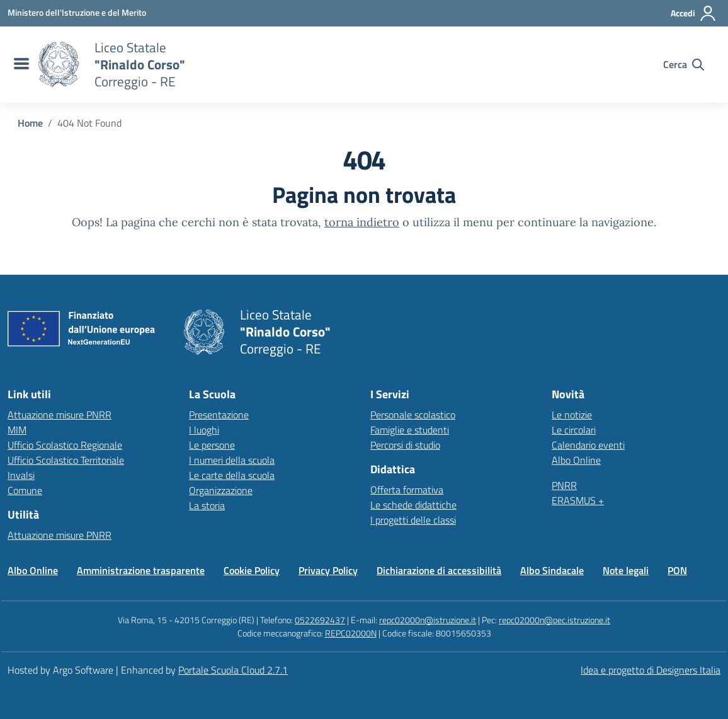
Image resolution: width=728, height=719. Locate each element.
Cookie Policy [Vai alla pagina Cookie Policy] (252, 570)
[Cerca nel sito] (684, 64)
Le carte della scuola (232, 475)
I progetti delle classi (413, 520)
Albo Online (576, 460)
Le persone (212, 445)
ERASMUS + (578, 500)
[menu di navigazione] (20, 64)
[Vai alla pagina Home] (30, 123)
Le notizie (572, 415)
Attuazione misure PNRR (60, 415)
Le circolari (574, 430)
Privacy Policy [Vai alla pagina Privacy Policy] (328, 570)
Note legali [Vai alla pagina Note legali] (626, 570)
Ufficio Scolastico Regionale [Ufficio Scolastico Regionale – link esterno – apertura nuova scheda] (65, 445)
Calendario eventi (588, 445)
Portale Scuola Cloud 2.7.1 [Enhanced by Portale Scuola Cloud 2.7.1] (233, 670)
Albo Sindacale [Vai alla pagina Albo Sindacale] (552, 570)
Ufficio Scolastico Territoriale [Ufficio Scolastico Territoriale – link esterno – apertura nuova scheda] (66, 460)
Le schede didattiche (413, 505)
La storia (207, 505)
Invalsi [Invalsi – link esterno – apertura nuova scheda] (21, 475)
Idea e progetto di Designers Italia (651, 670)
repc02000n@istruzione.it (428, 620)
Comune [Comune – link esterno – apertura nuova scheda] (25, 490)
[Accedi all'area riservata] (694, 13)
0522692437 (320, 620)
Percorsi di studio (405, 445)
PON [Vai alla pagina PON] (677, 570)
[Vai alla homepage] (59, 64)
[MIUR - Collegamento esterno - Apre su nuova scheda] (77, 13)
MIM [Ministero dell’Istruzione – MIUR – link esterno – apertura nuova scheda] (17, 430)
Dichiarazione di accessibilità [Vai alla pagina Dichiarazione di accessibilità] (439, 570)
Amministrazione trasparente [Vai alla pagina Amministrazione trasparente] (141, 570)
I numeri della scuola (232, 460)
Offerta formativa (407, 490)
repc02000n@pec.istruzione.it (555, 620)
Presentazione (219, 415)
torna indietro (362, 222)
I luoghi (204, 430)
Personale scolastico (413, 415)
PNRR (564, 485)
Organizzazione (221, 490)
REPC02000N (351, 633)
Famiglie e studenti (410, 430)
